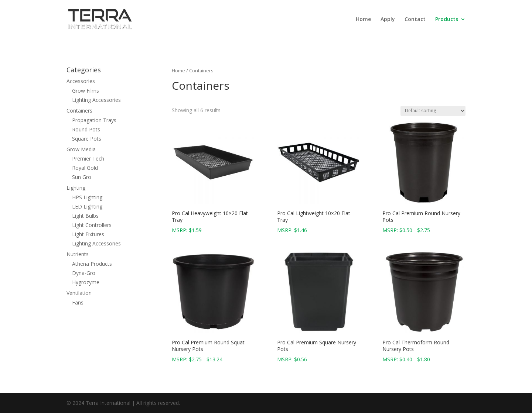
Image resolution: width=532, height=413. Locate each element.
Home (363, 20)
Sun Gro (82, 177)
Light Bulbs (85, 216)
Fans (78, 302)
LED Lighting (87, 206)
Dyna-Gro (84, 273)
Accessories (81, 81)
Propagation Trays (94, 120)
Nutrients (78, 254)
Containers (79, 111)
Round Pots (86, 129)
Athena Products (92, 264)
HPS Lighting (87, 197)
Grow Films (86, 91)
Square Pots (87, 139)
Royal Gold (85, 168)
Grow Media (81, 149)
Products (447, 20)
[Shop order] (433, 111)
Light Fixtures (88, 234)
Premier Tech (88, 159)
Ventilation (79, 293)
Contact (415, 20)
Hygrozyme (86, 282)
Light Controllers (92, 225)
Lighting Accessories (96, 100)
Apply (388, 20)
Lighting (76, 188)
